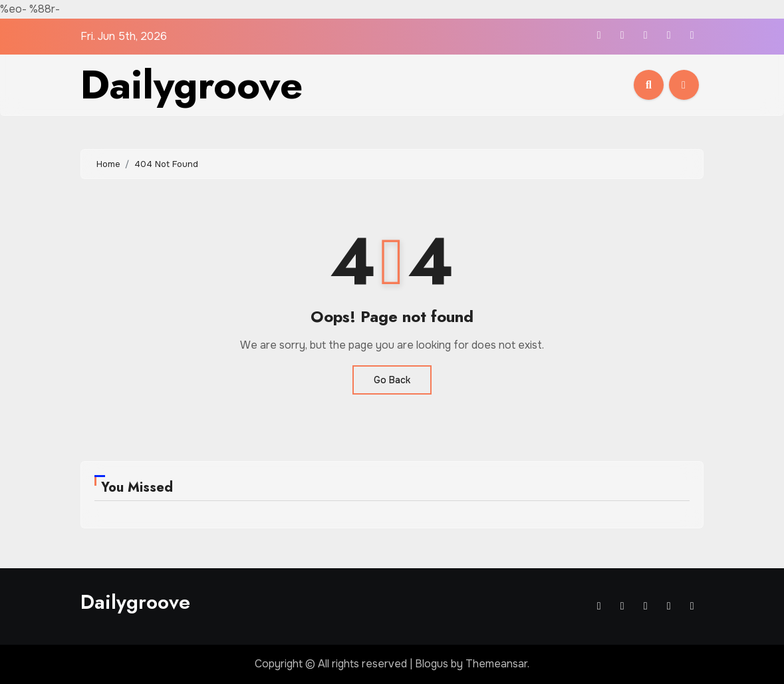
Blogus (432, 664)
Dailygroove (192, 85)
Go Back (392, 380)
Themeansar (496, 664)
